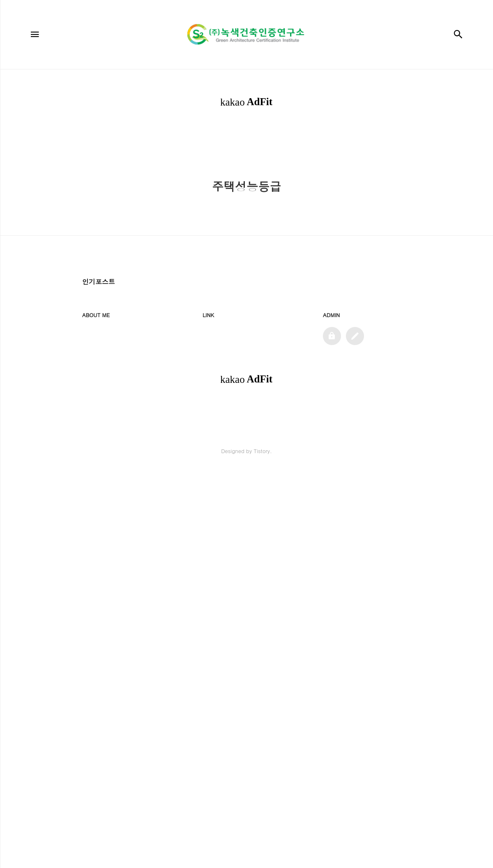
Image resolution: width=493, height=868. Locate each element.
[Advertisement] (246, 190)
